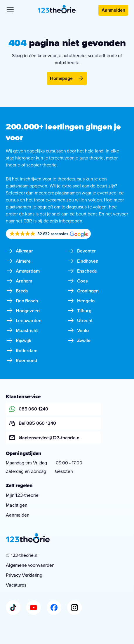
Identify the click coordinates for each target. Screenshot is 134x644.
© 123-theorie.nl (22, 555)
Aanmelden (113, 10)
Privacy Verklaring (24, 575)
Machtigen (17, 505)
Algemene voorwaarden (30, 565)
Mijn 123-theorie (22, 495)
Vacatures (16, 585)
